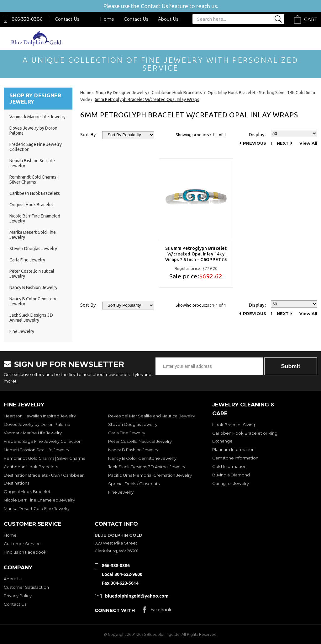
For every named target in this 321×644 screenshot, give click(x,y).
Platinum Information (233, 449)
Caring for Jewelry (231, 483)
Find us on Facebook (25, 552)
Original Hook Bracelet (31, 205)
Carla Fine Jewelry (27, 260)
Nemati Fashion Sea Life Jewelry (37, 450)
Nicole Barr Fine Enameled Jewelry (39, 500)
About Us (168, 19)
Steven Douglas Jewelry (33, 249)
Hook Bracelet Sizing (234, 425)
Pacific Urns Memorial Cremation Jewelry (150, 475)
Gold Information (229, 466)
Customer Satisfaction (26, 587)
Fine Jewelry (22, 331)
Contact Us (67, 19)
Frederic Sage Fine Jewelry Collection (43, 441)
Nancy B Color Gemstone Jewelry (142, 458)
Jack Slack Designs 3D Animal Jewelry (31, 318)
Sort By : (89, 134)
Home (107, 19)
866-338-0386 (27, 19)
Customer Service (22, 544)
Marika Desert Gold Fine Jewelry (37, 508)
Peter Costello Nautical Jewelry (140, 441)
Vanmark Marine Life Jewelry (37, 117)
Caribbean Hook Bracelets (35, 193)
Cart (311, 19)
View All (308, 143)
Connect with (115, 610)
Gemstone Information (235, 458)
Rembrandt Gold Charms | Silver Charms (34, 180)
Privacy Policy (18, 596)
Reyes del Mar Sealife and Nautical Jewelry (152, 416)
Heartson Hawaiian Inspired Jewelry (40, 416)
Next (283, 143)
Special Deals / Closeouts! (134, 484)
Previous (255, 143)
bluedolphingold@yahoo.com (137, 596)
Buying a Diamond (231, 475)
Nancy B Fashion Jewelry (33, 287)
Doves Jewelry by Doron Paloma (37, 424)
